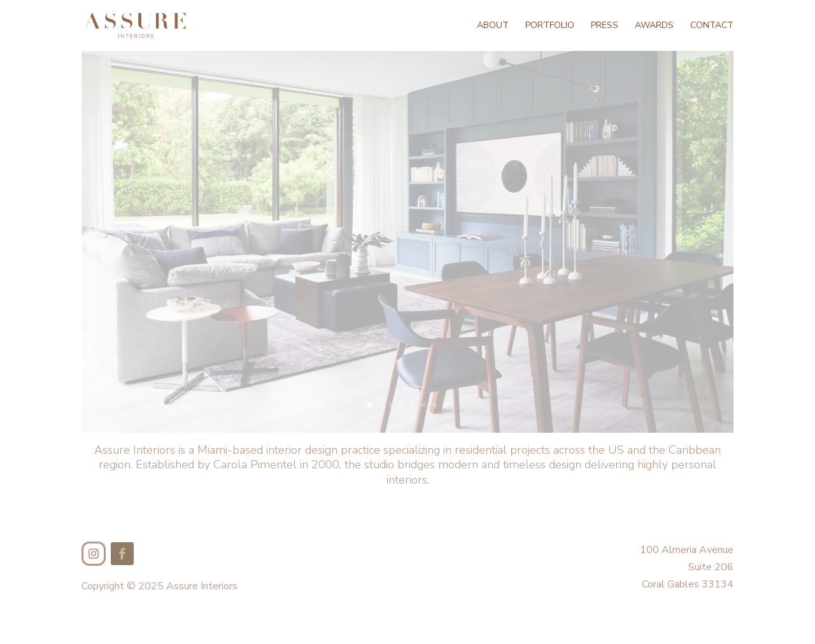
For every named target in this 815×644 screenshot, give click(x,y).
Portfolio (550, 26)
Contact (712, 26)
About (493, 26)
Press (605, 26)
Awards (654, 26)
